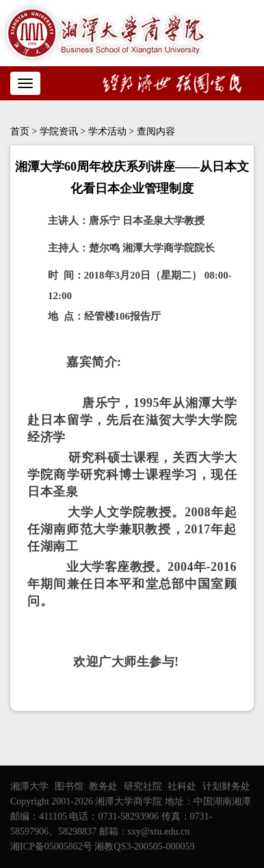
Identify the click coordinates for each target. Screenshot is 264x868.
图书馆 (69, 786)
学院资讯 (59, 131)
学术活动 (107, 131)
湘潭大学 (29, 786)
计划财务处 (226, 786)
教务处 (103, 786)
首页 (20, 131)
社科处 (182, 786)
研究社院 (143, 786)
